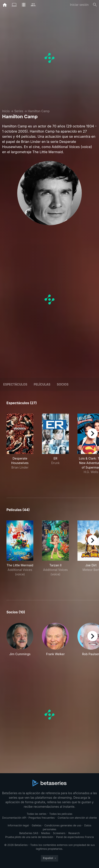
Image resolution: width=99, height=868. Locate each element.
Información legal (18, 825)
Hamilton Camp (39, 111)
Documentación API (14, 818)
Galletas (37, 825)
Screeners (59, 833)
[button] (20, 640)
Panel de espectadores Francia (75, 837)
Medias (46, 833)
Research (74, 833)
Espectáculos (15, 384)
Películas (42, 384)
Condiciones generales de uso (63, 825)
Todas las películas (61, 814)
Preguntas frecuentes (42, 818)
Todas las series (36, 814)
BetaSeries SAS (29, 833)
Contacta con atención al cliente (77, 818)
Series (19, 111)
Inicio (6, 111)
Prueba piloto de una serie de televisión (29, 837)
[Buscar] (95, 5)
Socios (63, 384)
